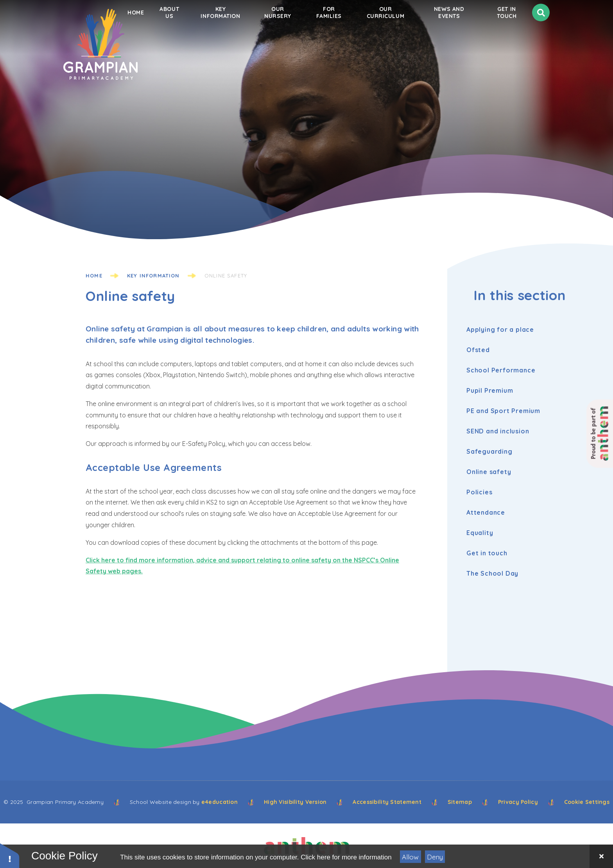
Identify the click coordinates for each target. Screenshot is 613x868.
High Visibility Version (295, 802)
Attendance (488, 512)
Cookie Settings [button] (587, 802)
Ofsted (480, 350)
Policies (481, 492)
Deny (435, 857)
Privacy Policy (518, 802)
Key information (153, 276)
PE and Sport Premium (505, 411)
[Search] (541, 37)
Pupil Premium (492, 390)
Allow (410, 857)
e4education (220, 802)
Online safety (226, 276)
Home (94, 276)
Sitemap (460, 802)
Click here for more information (346, 857)
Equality (482, 533)
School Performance (503, 370)
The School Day (494, 573)
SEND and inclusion (500, 431)
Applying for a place (502, 329)
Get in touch (489, 553)
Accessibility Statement (387, 802)
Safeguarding (491, 451)
